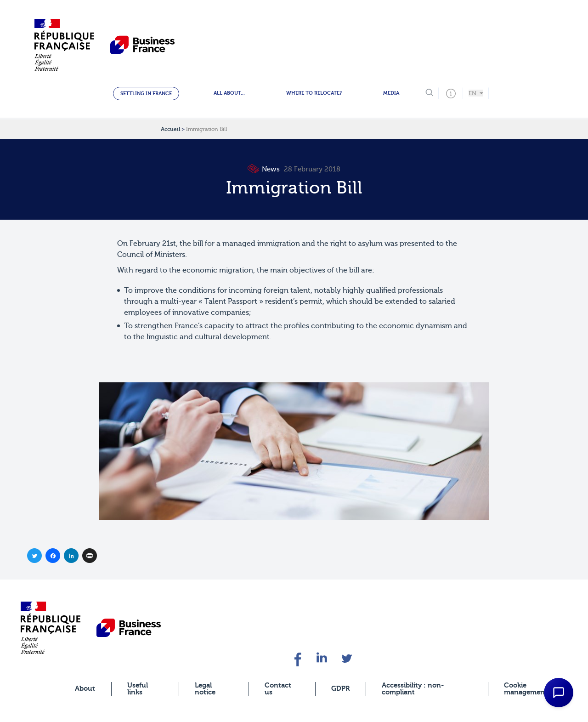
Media (391, 93)
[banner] (51, 628)
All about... (229, 93)
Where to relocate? (314, 93)
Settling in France (146, 94)
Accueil (170, 129)
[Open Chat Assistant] (559, 693)
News (265, 169)
